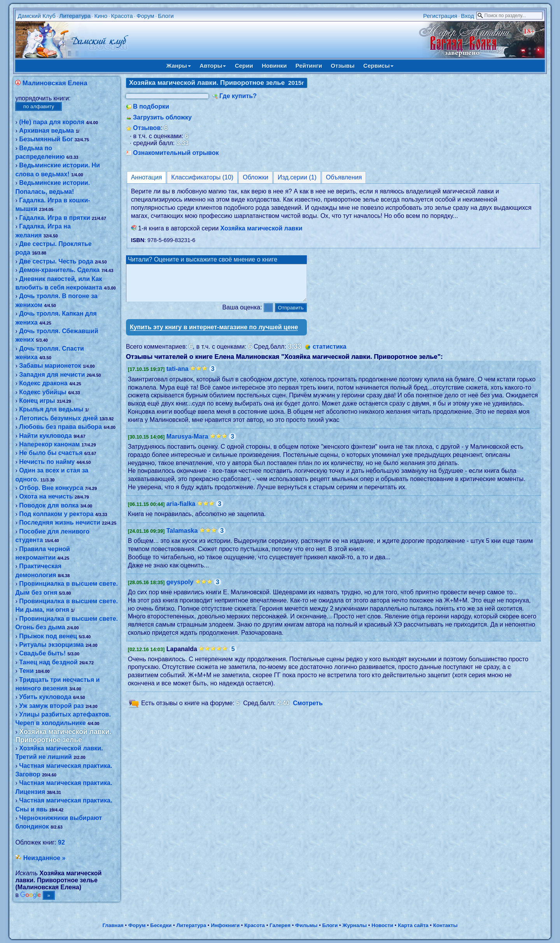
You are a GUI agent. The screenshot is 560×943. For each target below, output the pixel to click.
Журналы (354, 925)
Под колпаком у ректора (56, 514)
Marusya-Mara (187, 443)
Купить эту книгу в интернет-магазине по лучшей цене (214, 334)
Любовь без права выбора (60, 427)
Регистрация (440, 16)
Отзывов (147, 128)
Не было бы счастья (51, 453)
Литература (75, 16)
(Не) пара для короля (52, 122)
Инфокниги (225, 925)
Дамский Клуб (37, 16)
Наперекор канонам (49, 444)
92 (61, 842)
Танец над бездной (48, 662)
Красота (122, 16)
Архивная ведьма (46, 131)
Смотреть (308, 710)
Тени (26, 671)
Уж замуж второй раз (51, 706)
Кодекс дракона (43, 383)
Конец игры (37, 401)
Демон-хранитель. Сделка (59, 270)
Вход (467, 16)
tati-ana (178, 376)
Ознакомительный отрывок (176, 153)
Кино (101, 16)
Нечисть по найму (47, 462)
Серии (244, 66)
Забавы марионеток (50, 366)
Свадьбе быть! (42, 653)
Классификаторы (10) (202, 177)
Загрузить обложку (162, 117)
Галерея (280, 925)
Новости (382, 925)
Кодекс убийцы (43, 392)
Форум (145, 16)
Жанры (179, 66)
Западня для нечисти (52, 375)
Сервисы (378, 66)
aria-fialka (181, 511)
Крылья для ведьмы (51, 409)
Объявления (344, 177)
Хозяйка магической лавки (262, 228)
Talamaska (182, 538)
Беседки (161, 925)
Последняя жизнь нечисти (60, 522)
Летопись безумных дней (58, 418)
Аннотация (147, 177)
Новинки (274, 66)
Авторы (213, 66)
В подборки (151, 106)
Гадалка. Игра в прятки (55, 218)
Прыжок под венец (48, 636)
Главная (113, 925)
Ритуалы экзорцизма (51, 645)
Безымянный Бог (46, 139)
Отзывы (343, 66)
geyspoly (180, 589)
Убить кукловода (45, 697)
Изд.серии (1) (297, 177)
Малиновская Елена (55, 83)
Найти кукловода (45, 436)
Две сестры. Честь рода (56, 261)
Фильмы (306, 925)
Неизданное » (45, 858)
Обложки (255, 177)
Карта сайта (413, 925)
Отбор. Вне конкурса (51, 488)
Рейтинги (309, 66)
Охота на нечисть (46, 496)
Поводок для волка (49, 505)
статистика (330, 354)
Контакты (445, 925)
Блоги (166, 16)
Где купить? (238, 96)
